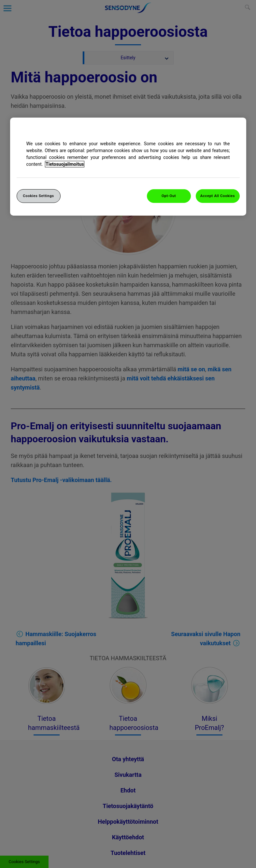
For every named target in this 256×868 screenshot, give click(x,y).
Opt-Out (169, 196)
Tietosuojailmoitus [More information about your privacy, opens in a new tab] (65, 164)
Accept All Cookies (218, 196)
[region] (128, 167)
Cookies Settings (38, 196)
